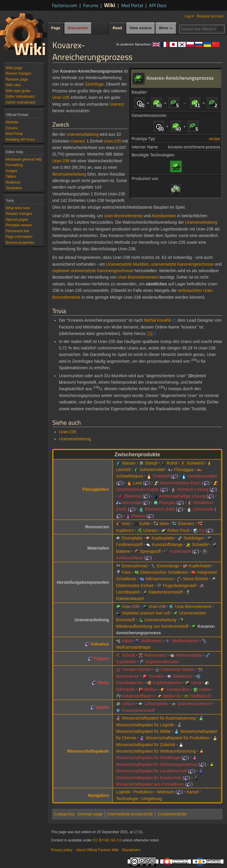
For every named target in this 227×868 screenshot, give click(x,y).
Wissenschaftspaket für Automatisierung (159, 718)
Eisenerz (186, 524)
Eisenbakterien (130, 683)
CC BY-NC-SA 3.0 (107, 840)
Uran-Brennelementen (138, 277)
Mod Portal (132, 5)
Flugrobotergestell (179, 586)
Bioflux (151, 689)
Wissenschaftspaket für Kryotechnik (149, 778)
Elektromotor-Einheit (135, 586)
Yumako (156, 676)
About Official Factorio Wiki (97, 850)
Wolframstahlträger (134, 647)
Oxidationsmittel (202, 476)
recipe (215, 139)
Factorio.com (65, 5)
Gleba (103, 683)
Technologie (127, 799)
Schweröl (195, 463)
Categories (64, 814)
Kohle (145, 524)
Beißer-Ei (172, 696)
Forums (91, 5)
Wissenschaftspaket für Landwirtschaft (151, 771)
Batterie (123, 551)
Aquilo (103, 707)
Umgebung (152, 799)
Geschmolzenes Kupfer (138, 489)
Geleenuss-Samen (178, 669)
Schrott (128, 655)
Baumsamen (128, 676)
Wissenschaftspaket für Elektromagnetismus (157, 764)
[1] (150, 334)
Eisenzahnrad (134, 566)
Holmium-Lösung (193, 489)
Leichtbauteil (128, 592)
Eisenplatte (132, 538)
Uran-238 (61, 161)
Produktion (144, 792)
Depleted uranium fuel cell (146, 613)
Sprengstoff (150, 551)
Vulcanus (100, 644)
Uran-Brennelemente (123, 216)
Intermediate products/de (130, 814)
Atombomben (164, 216)
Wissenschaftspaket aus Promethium (150, 784)
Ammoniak (132, 503)
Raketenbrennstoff (166, 592)
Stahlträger (193, 538)
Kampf (192, 792)
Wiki (110, 5)
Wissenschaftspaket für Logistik (145, 725)
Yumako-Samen (137, 669)
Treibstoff (161, 476)
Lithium (128, 704)
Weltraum (166, 792)
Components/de (172, 814)
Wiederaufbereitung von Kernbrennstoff (152, 626)
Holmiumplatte (189, 655)
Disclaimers (131, 850)
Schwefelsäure (130, 476)
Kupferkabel (200, 566)
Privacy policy (62, 850)
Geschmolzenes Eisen (180, 483)
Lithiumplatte (156, 704)
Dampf (151, 463)
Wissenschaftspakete (88, 751)
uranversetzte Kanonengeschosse (182, 264)
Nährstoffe (126, 689)
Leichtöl (123, 470)
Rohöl (172, 463)
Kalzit (127, 641)
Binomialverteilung (69, 174)
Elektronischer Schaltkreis (164, 572)
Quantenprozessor (194, 704)
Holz (126, 524)
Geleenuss (183, 676)
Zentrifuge (94, 84)
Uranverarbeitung (82, 134)
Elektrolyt (133, 496)
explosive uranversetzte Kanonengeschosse (93, 271)
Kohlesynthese (130, 558)
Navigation (98, 795)
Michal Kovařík (158, 320)
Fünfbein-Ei (200, 696)
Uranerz (117, 104)
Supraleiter (126, 662)
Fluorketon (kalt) (160, 509)
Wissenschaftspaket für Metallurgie (148, 758)
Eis (202, 530)
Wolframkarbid (185, 641)
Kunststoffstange (167, 545)
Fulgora (101, 658)
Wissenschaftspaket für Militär (144, 731)
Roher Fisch (178, 530)
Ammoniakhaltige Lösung (182, 496)
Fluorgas (167, 503)
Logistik (123, 792)
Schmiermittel (152, 470)
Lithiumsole (203, 509)
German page (90, 814)
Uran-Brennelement (193, 607)
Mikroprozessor (160, 579)
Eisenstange (168, 566)
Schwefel (200, 545)
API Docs (158, 5)
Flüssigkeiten (96, 489)
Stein (164, 524)
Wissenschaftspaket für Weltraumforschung (156, 751)
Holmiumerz (155, 655)
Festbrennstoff (129, 545)
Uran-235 (61, 97)
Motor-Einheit (196, 579)
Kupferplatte (163, 538)
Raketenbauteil (130, 599)
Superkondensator (162, 662)
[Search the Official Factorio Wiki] (202, 29)
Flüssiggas (184, 470)
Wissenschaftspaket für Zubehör (146, 745)
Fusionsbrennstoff (138, 710)
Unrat (196, 683)
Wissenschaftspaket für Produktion (178, 738)
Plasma (138, 516)
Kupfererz (125, 530)
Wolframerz (152, 641)
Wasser (129, 463)
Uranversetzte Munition (127, 264)
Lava (137, 483)
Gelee (205, 689)
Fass (126, 572)
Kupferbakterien (167, 683)
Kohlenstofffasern (138, 696)
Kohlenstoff (180, 551)
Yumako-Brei (178, 689)
